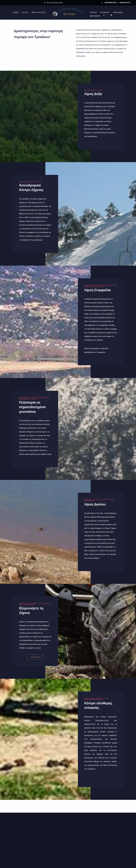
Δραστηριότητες (39, 13)
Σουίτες (25, 13)
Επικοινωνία (118, 13)
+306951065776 (125, 3)
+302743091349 (110, 3)
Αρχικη (16, 13)
